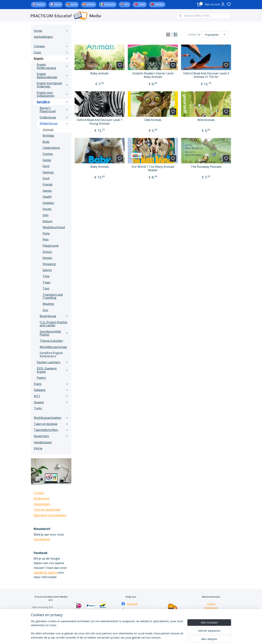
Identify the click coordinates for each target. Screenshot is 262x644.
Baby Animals (100, 167)
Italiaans (110, 4)
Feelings (48, 172)
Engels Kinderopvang (53, 66)
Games (47, 191)
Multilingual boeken (51, 418)
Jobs (46, 215)
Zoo (45, 310)
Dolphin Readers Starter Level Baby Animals (153, 75)
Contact (39, 493)
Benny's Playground (54, 110)
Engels (41, 4)
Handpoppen (43, 442)
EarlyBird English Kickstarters (51, 355)
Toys (46, 288)
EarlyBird (53, 102)
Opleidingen (42, 504)
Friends (48, 184)
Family (47, 160)
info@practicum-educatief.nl (48, 622)
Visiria (38, 448)
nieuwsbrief (42, 539)
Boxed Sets (51, 436)
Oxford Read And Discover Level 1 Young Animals (100, 122)
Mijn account (215, 4)
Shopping (49, 264)
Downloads (211, 615)
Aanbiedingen (43, 37)
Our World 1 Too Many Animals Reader (153, 168)
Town (46, 282)
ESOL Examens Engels (53, 370)
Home (51, 31)
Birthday (48, 136)
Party (46, 233)
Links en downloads (47, 510)
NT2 (127, 4)
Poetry (41, 378)
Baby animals (100, 73)
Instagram (133, 611)
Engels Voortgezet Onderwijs (53, 85)
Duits (74, 4)
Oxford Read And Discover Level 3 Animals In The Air (206, 75)
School (47, 252)
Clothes (48, 154)
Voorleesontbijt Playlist (54, 333)
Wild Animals (206, 120)
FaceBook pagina (46, 573)
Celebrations (51, 148)
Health (47, 197)
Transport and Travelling (53, 296)
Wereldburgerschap (53, 347)
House (47, 209)
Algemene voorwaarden (50, 515)
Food (46, 178)
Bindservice (41, 498)
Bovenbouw (54, 316)
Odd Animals (153, 120)
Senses (47, 258)
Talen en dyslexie (51, 424)
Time (46, 276)
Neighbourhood (54, 227)
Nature (47, 221)
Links (211, 611)
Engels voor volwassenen (53, 94)
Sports (47, 270)
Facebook (132, 604)
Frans (58, 4)
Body (46, 142)
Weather (48, 304)
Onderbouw (54, 117)
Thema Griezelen (51, 341)
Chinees (159, 4)
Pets (46, 239)
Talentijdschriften (51, 430)
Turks (142, 4)
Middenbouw (54, 123)
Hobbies (48, 203)
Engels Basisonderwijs (53, 75)
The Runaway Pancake (206, 167)
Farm (46, 166)
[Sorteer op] (215, 35)
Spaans (91, 4)
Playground (50, 246)
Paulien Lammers (53, 362)
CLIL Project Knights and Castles (53, 324)
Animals (48, 130)
